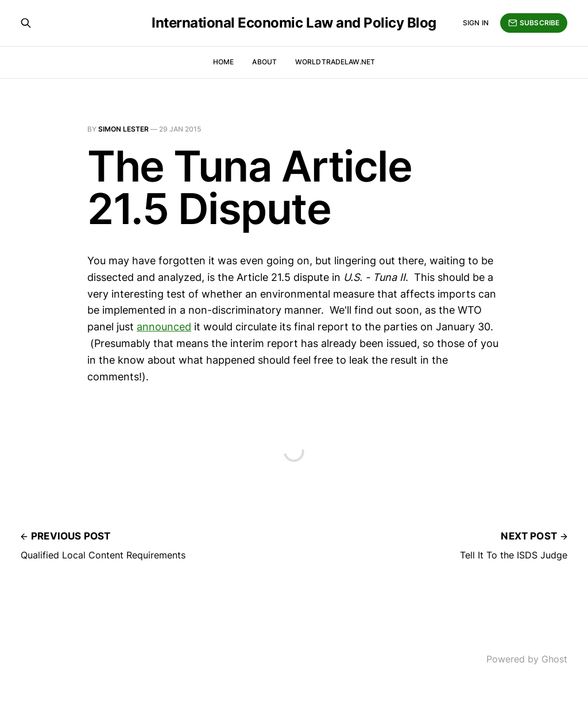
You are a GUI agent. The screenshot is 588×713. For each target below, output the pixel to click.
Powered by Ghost (527, 659)
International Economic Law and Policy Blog (294, 23)
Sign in (476, 23)
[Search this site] (26, 23)
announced (164, 327)
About (264, 62)
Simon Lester (123, 129)
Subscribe (534, 23)
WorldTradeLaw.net (335, 62)
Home (223, 62)
